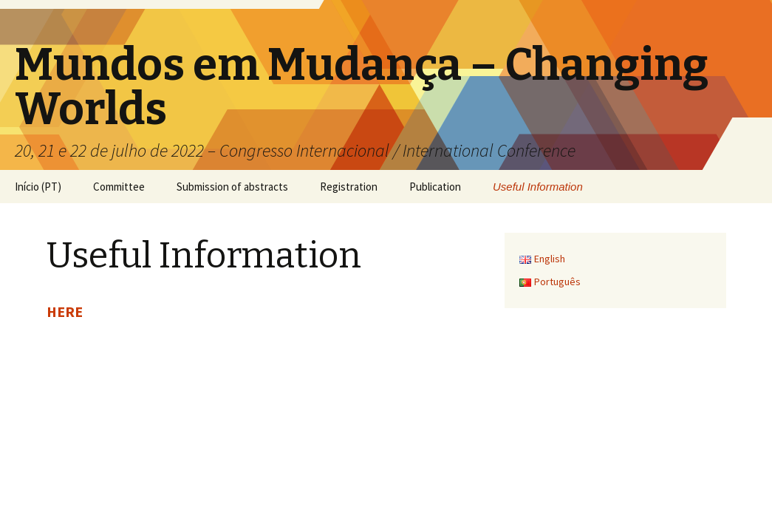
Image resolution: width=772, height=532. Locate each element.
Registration (349, 187)
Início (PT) (38, 187)
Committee (119, 187)
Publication (435, 187)
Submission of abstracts (232, 187)
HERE (65, 311)
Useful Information (538, 187)
